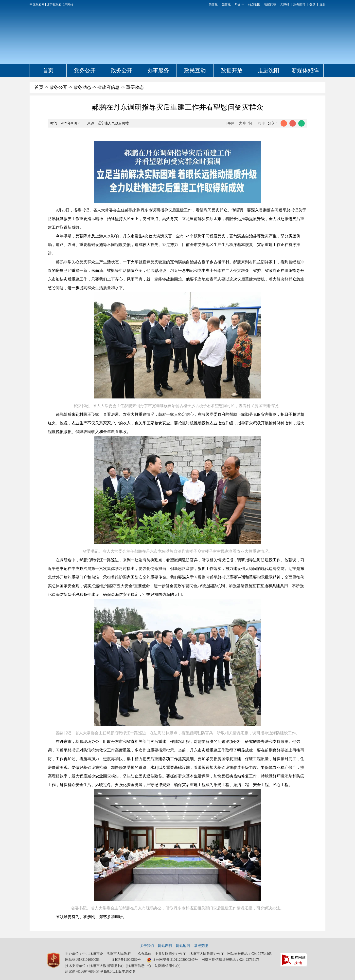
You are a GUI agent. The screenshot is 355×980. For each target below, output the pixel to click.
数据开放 (232, 70)
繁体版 (226, 4)
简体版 (213, 4)
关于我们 (147, 946)
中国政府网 (37, 4)
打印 (262, 123)
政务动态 (82, 87)
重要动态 (135, 87)
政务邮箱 (299, 4)
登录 (312, 4)
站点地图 (254, 4)
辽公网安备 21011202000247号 (172, 960)
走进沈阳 (268, 70)
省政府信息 (108, 87)
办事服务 (158, 70)
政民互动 (195, 70)
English (240, 4)
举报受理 (201, 946)
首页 (48, 70)
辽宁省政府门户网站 (60, 4)
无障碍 (285, 4)
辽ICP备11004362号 (126, 960)
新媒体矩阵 (305, 70)
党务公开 (85, 70)
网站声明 (165, 946)
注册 (322, 4)
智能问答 (270, 4)
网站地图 (183, 946)
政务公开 (122, 70)
